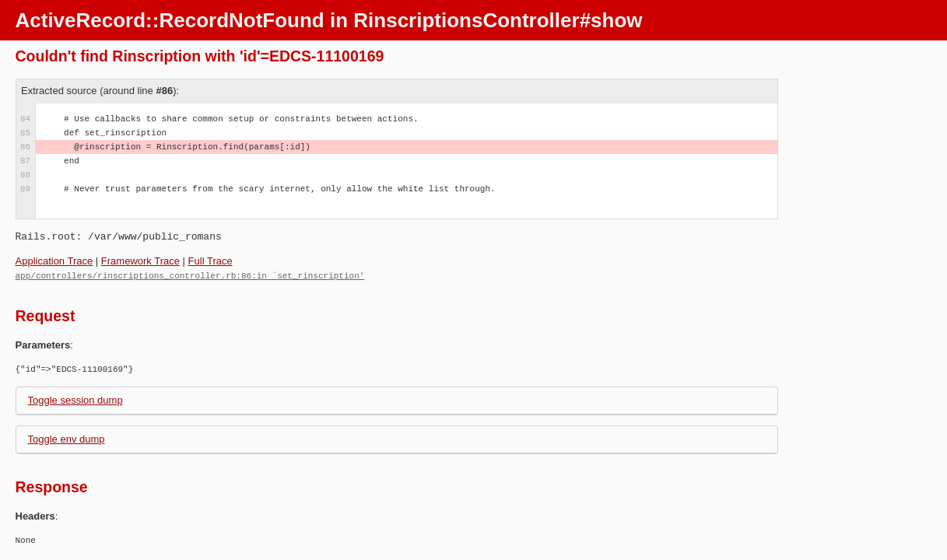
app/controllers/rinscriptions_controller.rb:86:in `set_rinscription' (190, 275)
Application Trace (54, 261)
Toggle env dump (67, 438)
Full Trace (210, 261)
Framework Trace (140, 261)
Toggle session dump (75, 399)
